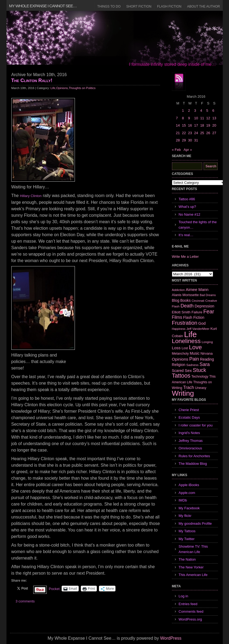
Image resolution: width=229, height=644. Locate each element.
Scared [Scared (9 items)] (178, 371)
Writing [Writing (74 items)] (183, 393)
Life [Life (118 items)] (190, 334)
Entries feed (188, 604)
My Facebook (189, 508)
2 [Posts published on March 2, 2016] (189, 111)
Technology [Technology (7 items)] (200, 377)
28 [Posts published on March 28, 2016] (178, 140)
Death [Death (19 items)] (187, 306)
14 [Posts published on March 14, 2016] (178, 125)
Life (53, 88)
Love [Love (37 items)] (195, 347)
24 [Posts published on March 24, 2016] (196, 133)
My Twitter (187, 539)
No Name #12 (190, 214)
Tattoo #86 (187, 199)
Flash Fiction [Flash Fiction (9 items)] (194, 317)
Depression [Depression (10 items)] (205, 306)
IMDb (183, 500)
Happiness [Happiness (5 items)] (179, 329)
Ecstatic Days (189, 417)
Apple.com (187, 493)
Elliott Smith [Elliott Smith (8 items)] (181, 312)
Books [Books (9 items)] (185, 300)
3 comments (25, 601)
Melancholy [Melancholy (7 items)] (180, 354)
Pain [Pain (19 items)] (194, 359)
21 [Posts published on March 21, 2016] (178, 133)
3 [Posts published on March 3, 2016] (195, 111)
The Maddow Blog (193, 464)
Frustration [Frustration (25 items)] (185, 323)
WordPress (171, 638)
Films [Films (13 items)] (177, 317)
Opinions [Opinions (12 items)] (180, 359)
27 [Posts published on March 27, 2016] (214, 133)
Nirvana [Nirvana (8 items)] (206, 353)
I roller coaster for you (196, 425)
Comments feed (191, 611)
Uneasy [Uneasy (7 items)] (201, 388)
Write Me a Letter (185, 257)
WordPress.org (190, 619)
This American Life (193, 575)
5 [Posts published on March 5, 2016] (207, 111)
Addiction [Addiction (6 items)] (178, 290)
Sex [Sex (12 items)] (188, 370)
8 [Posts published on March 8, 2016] (183, 118)
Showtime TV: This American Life (193, 549)
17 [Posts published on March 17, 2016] (196, 125)
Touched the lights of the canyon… (198, 225)
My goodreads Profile (195, 523)
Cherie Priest (189, 410)
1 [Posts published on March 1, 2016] (183, 111)
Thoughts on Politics (82, 88)
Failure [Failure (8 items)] (197, 312)
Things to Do (109, 6)
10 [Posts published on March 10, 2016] (196, 118)
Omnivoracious (190, 448)
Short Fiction (139, 6)
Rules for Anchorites (194, 456)
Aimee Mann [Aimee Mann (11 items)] (197, 289)
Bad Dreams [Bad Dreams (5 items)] (208, 295)
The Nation (187, 559)
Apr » (188, 150)
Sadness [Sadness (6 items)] (192, 365)
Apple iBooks (189, 485)
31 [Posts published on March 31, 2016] (196, 140)
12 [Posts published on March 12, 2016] (208, 118)
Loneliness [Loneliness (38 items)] (186, 341)
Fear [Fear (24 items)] (209, 311)
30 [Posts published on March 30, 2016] (190, 140)
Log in (183, 596)
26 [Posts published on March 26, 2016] (208, 133)
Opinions (62, 88)
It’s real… (186, 235)
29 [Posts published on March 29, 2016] (184, 140)
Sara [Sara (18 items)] (205, 364)
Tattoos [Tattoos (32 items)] (181, 376)
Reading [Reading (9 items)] (207, 359)
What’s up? (187, 207)
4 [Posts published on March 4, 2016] (201, 111)
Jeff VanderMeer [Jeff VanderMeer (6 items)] (198, 329)
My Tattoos (187, 531)
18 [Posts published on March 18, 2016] (202, 125)
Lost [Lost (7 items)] (185, 348)
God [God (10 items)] (202, 323)
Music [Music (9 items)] (195, 353)
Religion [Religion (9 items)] (179, 365)
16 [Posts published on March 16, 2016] (190, 125)
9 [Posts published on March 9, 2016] (189, 118)
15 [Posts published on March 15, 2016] (184, 125)
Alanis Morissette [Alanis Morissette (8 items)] (185, 295)
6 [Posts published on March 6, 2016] (213, 111)
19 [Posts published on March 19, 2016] (208, 125)
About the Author (204, 6)
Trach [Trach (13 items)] (188, 387)
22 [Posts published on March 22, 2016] (184, 133)
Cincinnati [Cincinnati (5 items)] (198, 301)
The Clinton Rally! (32, 80)
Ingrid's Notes (189, 433)
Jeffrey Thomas (191, 441)
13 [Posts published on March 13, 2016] (214, 118)
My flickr (185, 516)
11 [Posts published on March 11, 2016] (202, 118)
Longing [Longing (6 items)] (207, 342)
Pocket (54, 589)
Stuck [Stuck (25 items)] (199, 370)
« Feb (176, 150)
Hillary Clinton (31, 196)
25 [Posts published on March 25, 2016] (202, 133)
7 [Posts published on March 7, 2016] (177, 118)
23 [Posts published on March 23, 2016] (190, 133)
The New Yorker (191, 567)
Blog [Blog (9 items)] (176, 300)
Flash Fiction (169, 6)
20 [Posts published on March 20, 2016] (214, 125)
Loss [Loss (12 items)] (176, 348)
